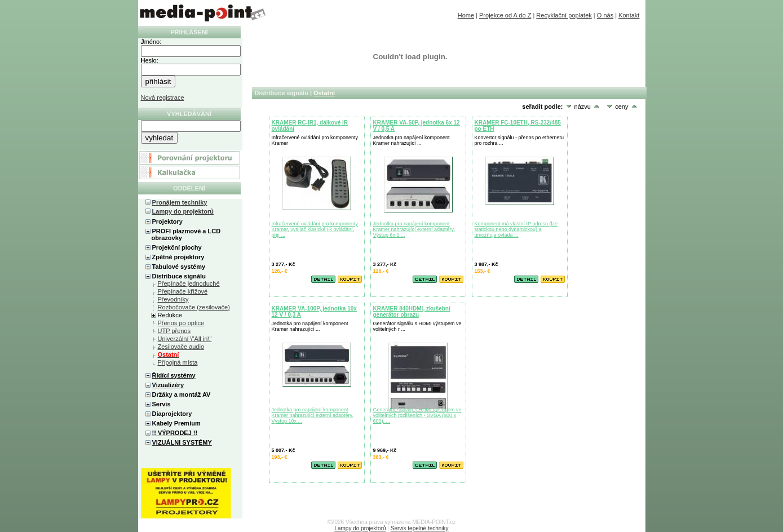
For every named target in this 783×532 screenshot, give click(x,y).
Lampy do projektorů (183, 211)
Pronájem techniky (180, 202)
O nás (605, 15)
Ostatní (324, 93)
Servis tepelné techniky (420, 528)
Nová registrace (163, 97)
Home (466, 15)
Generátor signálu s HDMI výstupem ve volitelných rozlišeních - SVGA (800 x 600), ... (417, 415)
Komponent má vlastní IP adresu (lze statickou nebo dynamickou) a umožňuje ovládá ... (516, 229)
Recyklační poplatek (564, 15)
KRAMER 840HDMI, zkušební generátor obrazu (412, 312)
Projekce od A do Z (505, 15)
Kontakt (629, 15)
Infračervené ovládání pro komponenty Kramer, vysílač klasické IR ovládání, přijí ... (315, 229)
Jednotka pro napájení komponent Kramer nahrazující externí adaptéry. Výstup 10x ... (313, 415)
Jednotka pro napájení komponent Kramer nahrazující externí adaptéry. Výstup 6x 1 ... (414, 229)
